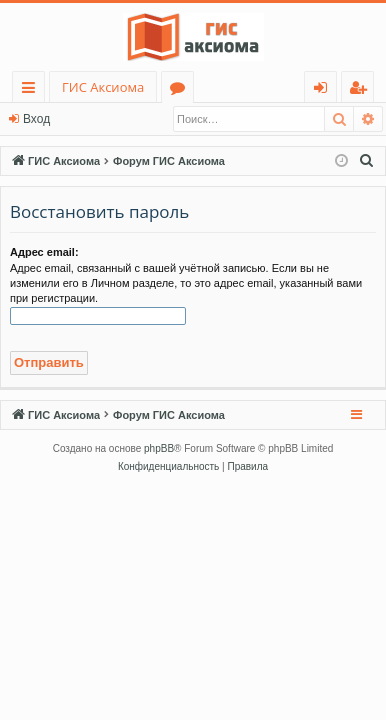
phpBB (159, 448)
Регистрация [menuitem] (362, 90)
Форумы (181, 90)
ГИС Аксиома (103, 87)
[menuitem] (367, 161)
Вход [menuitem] (324, 90)
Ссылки (32, 90)
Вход (36, 119)
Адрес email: (44, 252)
